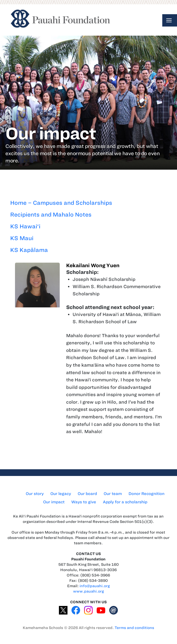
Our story (35, 494)
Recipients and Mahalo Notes (51, 215)
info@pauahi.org (95, 586)
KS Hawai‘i (25, 226)
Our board (87, 494)
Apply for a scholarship (125, 502)
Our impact (54, 502)
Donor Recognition (146, 494)
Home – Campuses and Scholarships (61, 203)
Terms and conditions (134, 628)
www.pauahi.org (88, 591)
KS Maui (22, 238)
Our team (113, 494)
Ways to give (84, 502)
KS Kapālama (29, 250)
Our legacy (61, 494)
